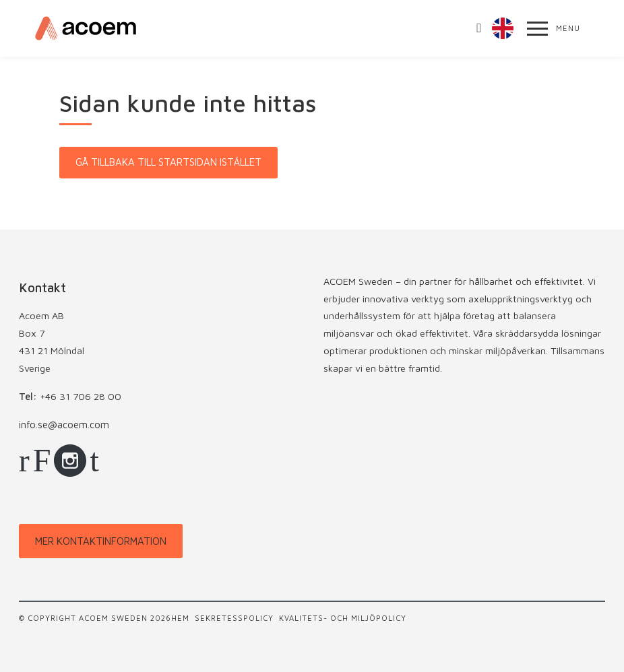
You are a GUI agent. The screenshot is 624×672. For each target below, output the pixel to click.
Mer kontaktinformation (101, 541)
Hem (180, 618)
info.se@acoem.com (64, 425)
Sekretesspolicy (234, 618)
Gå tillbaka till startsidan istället (168, 162)
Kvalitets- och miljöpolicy (343, 618)
